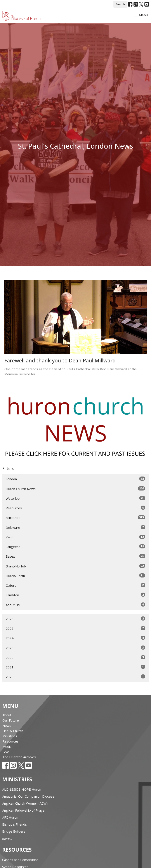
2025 (75, 628)
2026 (75, 619)
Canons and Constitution (20, 860)
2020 (75, 677)
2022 (75, 657)
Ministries (75, 517)
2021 (75, 667)
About (7, 715)
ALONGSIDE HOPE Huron (22, 789)
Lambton (75, 595)
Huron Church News (75, 489)
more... (7, 838)
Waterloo (75, 498)
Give (6, 752)
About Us (75, 605)
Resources (75, 508)
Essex (75, 556)
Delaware (75, 527)
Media (7, 746)
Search (120, 4)
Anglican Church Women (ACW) (25, 803)
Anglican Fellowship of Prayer (24, 810)
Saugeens (75, 547)
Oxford (75, 585)
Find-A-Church (13, 731)
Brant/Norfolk (75, 566)
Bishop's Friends (15, 824)
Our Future (11, 720)
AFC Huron (10, 817)
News (7, 725)
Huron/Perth (75, 576)
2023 (75, 648)
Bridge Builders (14, 831)
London (75, 479)
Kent (75, 537)
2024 (75, 638)
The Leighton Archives (19, 757)
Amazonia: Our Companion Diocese (28, 796)
